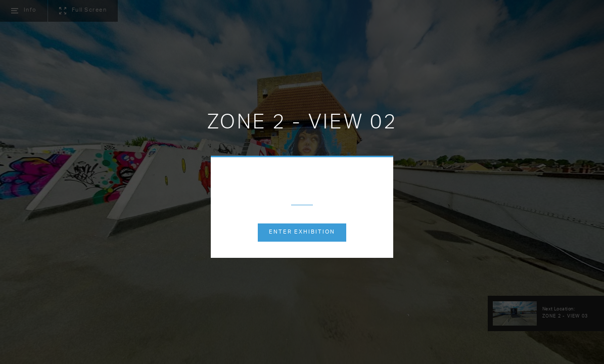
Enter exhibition (302, 232)
